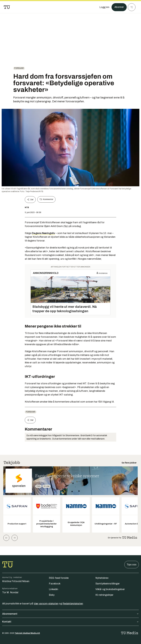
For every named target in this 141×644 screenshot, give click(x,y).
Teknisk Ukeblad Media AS (27, 633)
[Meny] (132, 7)
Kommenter (46, 199)
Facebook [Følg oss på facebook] (55, 584)
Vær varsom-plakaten (46, 604)
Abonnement (70, 614)
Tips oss (132, 565)
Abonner (119, 7)
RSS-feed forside (59, 578)
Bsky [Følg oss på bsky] (52, 595)
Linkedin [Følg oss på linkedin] (53, 589)
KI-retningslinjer (104, 595)
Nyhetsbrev (102, 578)
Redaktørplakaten (73, 604)
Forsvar (19, 68)
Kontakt (70, 622)
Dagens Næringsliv (44, 233)
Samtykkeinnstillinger (108, 584)
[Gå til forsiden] (7, 7)
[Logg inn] (104, 7)
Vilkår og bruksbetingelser (110, 589)
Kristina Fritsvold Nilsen (16, 581)
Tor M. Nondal (10, 592)
